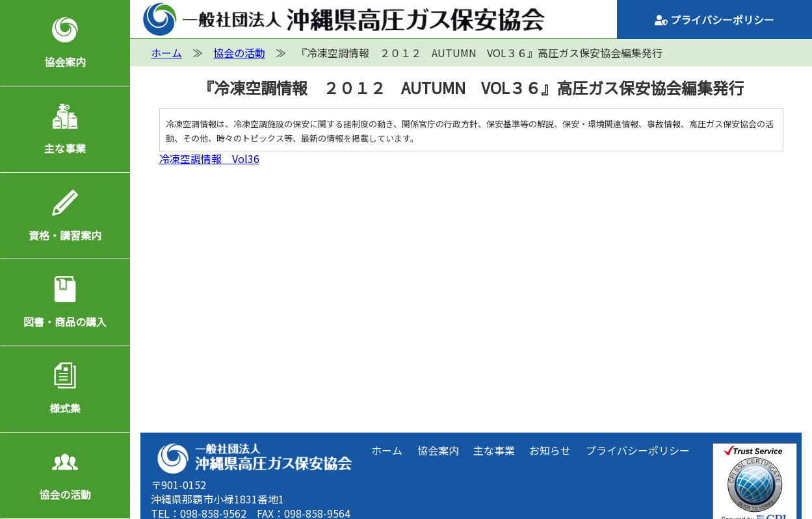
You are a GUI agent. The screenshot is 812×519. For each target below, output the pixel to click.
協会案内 (65, 62)
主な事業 (65, 148)
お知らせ (550, 450)
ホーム (387, 450)
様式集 (65, 408)
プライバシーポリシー (714, 19)
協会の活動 (65, 494)
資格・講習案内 (65, 235)
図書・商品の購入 (65, 322)
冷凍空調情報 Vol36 (209, 158)
